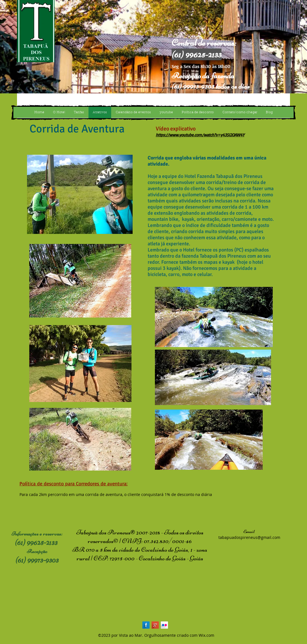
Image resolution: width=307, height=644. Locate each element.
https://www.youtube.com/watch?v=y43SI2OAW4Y (200, 135)
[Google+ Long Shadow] (155, 625)
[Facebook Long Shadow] (146, 625)
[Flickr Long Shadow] (164, 625)
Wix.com (206, 635)
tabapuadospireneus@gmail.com (249, 537)
